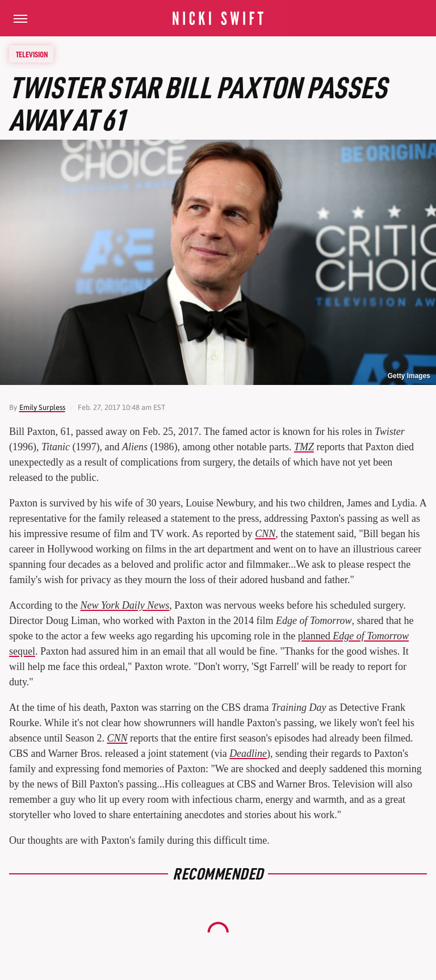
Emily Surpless (42, 407)
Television (32, 54)
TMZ (304, 447)
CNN (265, 534)
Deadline (248, 753)
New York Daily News (125, 605)
